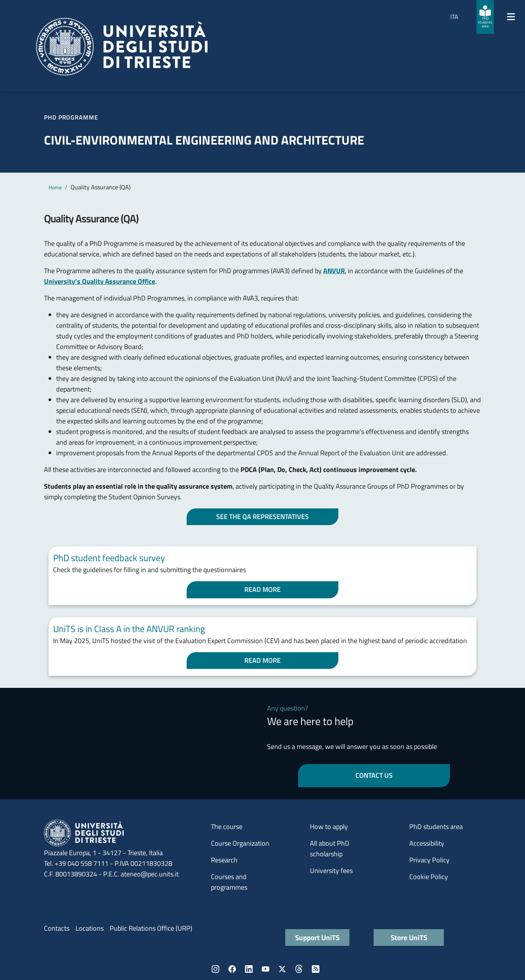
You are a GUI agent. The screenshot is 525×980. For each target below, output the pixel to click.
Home (55, 187)
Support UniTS (317, 937)
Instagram (215, 969)
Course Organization (240, 843)
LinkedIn (249, 969)
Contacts (57, 928)
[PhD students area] (485, 17)
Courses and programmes (229, 882)
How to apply (329, 827)
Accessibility (427, 843)
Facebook (232, 969)
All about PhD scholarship (330, 849)
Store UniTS (409, 937)
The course (227, 827)
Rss (316, 969)
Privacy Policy (429, 860)
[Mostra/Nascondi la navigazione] (511, 17)
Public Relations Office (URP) (151, 928)
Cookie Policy (429, 877)
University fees (331, 871)
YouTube (266, 969)
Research (224, 860)
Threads (299, 969)
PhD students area (436, 827)
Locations (90, 928)
